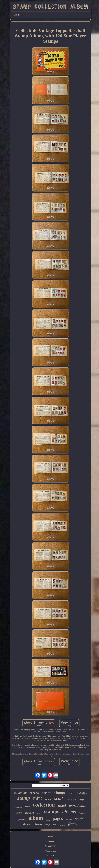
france (73, 824)
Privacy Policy (51, 846)
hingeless (18, 807)
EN (49, 856)
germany (62, 825)
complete (20, 793)
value (69, 819)
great (39, 813)
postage (82, 793)
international (71, 800)
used (62, 805)
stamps (52, 811)
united (19, 813)
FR (53, 856)
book (71, 793)
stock (48, 820)
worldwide (78, 806)
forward (30, 813)
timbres (46, 793)
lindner (82, 813)
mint (38, 798)
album (36, 818)
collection (44, 805)
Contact (51, 841)
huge (48, 825)
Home (51, 836)
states (48, 799)
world (79, 819)
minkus (37, 824)
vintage (60, 792)
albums (69, 812)
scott (59, 798)
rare (55, 825)
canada (34, 793)
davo (26, 824)
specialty (22, 820)
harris (27, 807)
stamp (24, 798)
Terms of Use (51, 851)
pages (58, 818)
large (81, 800)
